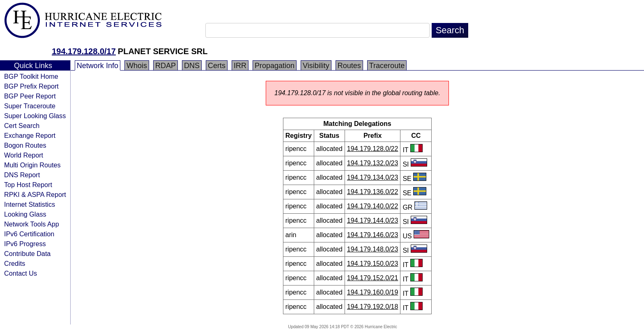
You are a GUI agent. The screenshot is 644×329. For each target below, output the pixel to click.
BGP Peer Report (30, 96)
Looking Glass (25, 214)
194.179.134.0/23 (373, 177)
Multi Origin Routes (32, 165)
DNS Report (22, 175)
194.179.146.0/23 (373, 235)
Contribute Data (27, 254)
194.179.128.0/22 (373, 149)
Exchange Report (30, 135)
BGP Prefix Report (31, 86)
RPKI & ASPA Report (35, 194)
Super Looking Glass (35, 116)
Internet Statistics (30, 204)
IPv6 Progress (25, 244)
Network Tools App (32, 224)
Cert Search (22, 126)
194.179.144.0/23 (373, 220)
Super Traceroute (30, 106)
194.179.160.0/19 (373, 292)
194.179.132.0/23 (373, 163)
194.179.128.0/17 (84, 51)
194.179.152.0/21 (373, 278)
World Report (24, 155)
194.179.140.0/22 (373, 206)
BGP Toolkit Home (31, 76)
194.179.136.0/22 (373, 192)
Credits (15, 263)
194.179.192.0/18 (373, 307)
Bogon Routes (25, 145)
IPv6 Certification (29, 234)
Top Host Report (28, 185)
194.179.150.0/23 (373, 264)
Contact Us (21, 273)
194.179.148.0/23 (373, 249)
